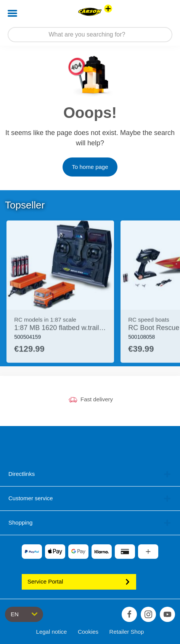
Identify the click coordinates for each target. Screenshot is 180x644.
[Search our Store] (90, 35)
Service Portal (79, 581)
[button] (163, 13)
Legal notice (52, 632)
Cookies (88, 632)
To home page (90, 167)
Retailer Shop (127, 632)
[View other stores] (108, 9)
